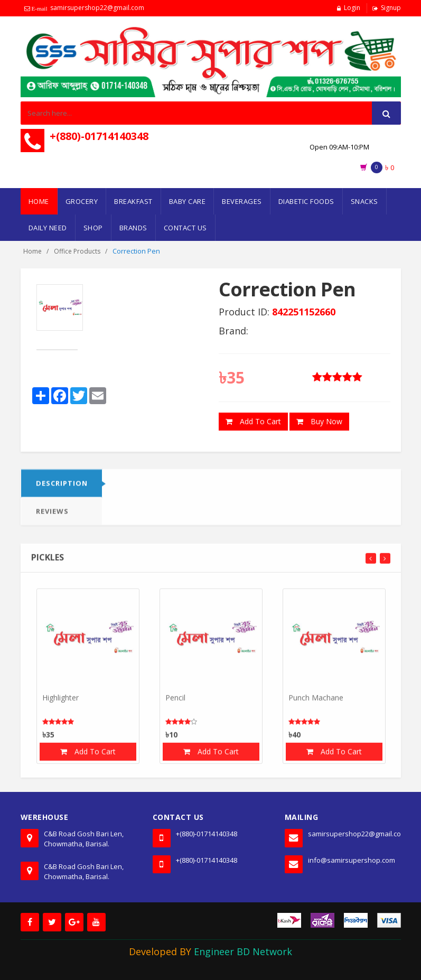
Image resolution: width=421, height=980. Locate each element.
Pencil (175, 702)
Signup (391, 8)
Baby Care (188, 201)
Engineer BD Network (243, 951)
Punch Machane (316, 702)
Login (352, 8)
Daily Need (48, 228)
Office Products (77, 251)
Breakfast (133, 201)
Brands (133, 228)
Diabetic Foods (306, 201)
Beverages (242, 201)
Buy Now (319, 422)
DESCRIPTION (62, 488)
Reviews (52, 516)
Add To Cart (253, 422)
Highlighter (60, 702)
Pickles (48, 562)
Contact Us (185, 228)
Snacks (364, 201)
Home (39, 201)
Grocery (82, 201)
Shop (93, 228)
